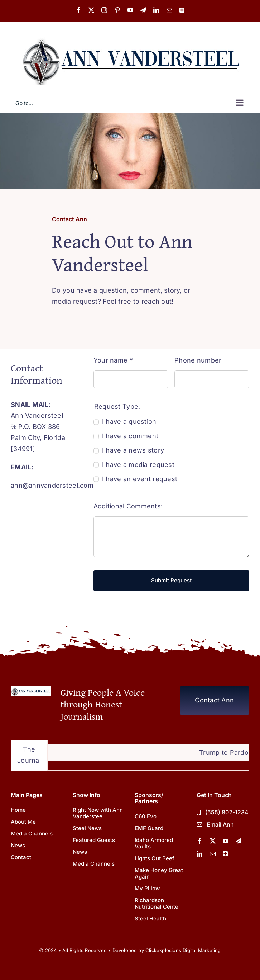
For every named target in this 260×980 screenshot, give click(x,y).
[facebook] (199, 841)
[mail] (213, 854)
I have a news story (133, 450)
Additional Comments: (128, 506)
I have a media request (138, 465)
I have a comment (130, 436)
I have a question (129, 422)
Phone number (198, 360)
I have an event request (140, 479)
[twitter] (213, 841)
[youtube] (226, 841)
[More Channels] (225, 854)
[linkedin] (199, 854)
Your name (113, 360)
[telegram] (239, 841)
